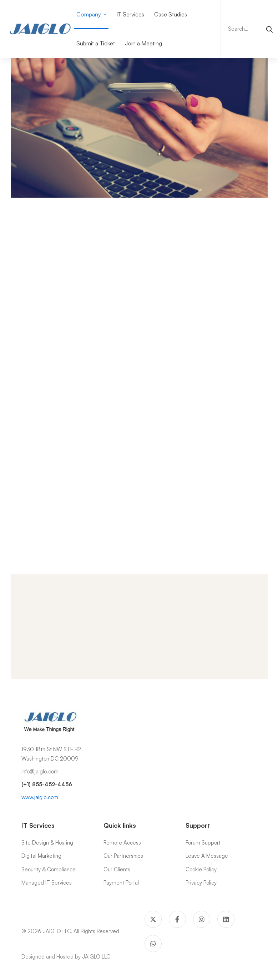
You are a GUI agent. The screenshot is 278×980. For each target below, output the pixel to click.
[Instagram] (202, 919)
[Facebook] (177, 919)
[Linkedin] (226, 919)
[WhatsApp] (153, 944)
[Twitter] (153, 919)
